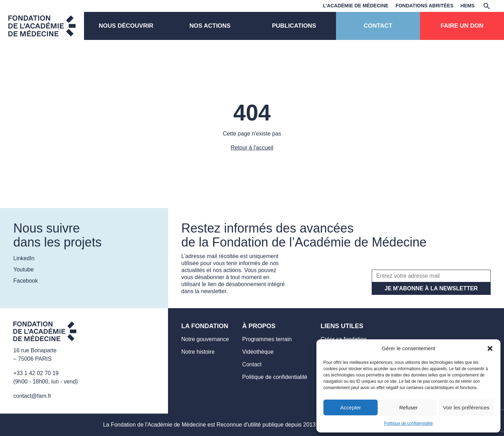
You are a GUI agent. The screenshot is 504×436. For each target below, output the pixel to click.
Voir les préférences (466, 407)
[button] (490, 348)
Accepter (351, 407)
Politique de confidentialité (408, 423)
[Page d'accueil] (42, 26)
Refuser (409, 407)
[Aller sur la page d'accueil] (45, 333)
